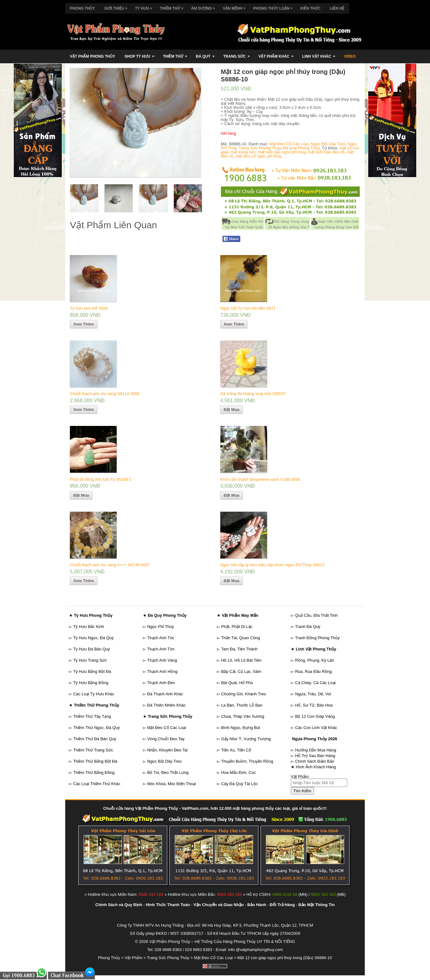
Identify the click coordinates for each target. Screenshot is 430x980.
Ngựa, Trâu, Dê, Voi (313, 694)
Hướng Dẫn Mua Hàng (316, 750)
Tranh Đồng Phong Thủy (317, 638)
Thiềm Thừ (173, 7)
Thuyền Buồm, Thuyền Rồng (247, 761)
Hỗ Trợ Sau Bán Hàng (315, 756)
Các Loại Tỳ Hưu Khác (94, 694)
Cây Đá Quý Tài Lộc (240, 784)
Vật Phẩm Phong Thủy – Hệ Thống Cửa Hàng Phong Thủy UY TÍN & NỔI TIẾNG (222, 941)
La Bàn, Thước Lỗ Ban (242, 705)
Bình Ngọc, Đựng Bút (241, 728)
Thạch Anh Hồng (162, 671)
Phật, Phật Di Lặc (237, 627)
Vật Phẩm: (300, 777)
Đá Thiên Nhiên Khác (166, 705)
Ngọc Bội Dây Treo (328, 144)
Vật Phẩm (134, 958)
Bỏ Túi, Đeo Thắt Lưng (168, 772)
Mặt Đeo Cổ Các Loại (289, 144)
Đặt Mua (232, 410)
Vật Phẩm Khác (278, 54)
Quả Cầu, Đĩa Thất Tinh (316, 615)
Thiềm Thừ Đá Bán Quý (95, 739)
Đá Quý (207, 54)
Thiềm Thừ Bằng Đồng (94, 772)
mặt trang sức (243, 152)
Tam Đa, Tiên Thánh (239, 649)
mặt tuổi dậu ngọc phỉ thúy (282, 152)
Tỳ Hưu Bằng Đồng (91, 683)
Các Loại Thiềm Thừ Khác (97, 784)
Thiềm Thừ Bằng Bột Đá (95, 761)
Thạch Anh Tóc (161, 638)
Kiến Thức (310, 8)
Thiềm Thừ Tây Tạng (92, 716)
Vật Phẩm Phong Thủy (93, 56)
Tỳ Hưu (145, 7)
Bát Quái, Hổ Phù (237, 683)
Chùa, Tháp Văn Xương (243, 716)
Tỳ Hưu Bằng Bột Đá (92, 671)
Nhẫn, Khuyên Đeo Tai (168, 750)
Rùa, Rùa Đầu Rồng (314, 671)
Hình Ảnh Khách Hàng (316, 767)
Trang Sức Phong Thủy (260, 148)
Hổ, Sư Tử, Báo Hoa (314, 705)
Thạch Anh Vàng (162, 660)
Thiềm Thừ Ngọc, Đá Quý (96, 728)
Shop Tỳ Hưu (141, 54)
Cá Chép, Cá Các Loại (315, 683)
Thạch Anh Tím (161, 649)
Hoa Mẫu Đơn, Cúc (239, 772)
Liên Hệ (337, 8)
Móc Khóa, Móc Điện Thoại (172, 784)
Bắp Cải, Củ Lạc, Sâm (241, 671)
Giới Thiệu (117, 7)
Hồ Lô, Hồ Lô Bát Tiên (241, 660)
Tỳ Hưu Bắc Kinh (88, 627)
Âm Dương (205, 7)
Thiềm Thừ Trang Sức (93, 750)
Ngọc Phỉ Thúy (161, 627)
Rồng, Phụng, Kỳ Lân (315, 660)
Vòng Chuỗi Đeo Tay (166, 739)
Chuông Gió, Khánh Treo (244, 694)
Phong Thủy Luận (274, 7)
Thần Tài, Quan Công (240, 638)
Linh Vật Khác (321, 54)
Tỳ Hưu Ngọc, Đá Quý (93, 638)
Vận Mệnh (236, 7)
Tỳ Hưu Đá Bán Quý (91, 649)
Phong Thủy (82, 8)
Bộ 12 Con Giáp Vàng (315, 716)
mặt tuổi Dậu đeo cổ (326, 152)
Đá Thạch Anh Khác (165, 694)
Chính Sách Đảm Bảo (315, 761)
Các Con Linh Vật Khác (316, 728)
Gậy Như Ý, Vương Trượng (246, 739)
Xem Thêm (84, 324)
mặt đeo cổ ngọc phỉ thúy (258, 156)
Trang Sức (238, 54)
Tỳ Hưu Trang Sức (90, 660)
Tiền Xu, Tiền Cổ (236, 750)
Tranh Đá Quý (308, 627)
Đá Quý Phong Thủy (301, 148)
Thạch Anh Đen (161, 683)
